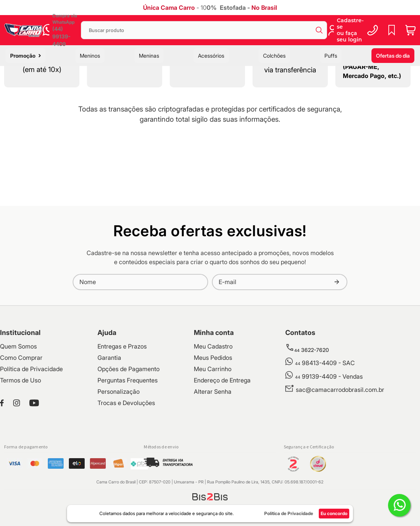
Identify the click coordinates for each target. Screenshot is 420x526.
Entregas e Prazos (122, 413)
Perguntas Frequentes (128, 446)
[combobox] (204, 30)
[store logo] (23, 30)
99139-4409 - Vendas (329, 443)
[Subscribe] (337, 348)
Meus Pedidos (213, 424)
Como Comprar (21, 424)
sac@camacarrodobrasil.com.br (340, 456)
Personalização (119, 458)
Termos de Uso (21, 446)
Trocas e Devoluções (126, 469)
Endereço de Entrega (222, 446)
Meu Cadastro (213, 413)
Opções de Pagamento (129, 435)
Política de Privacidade (31, 435)
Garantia (109, 424)
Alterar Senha (213, 458)
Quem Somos (18, 413)
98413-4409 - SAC (325, 429)
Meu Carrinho (213, 435)
